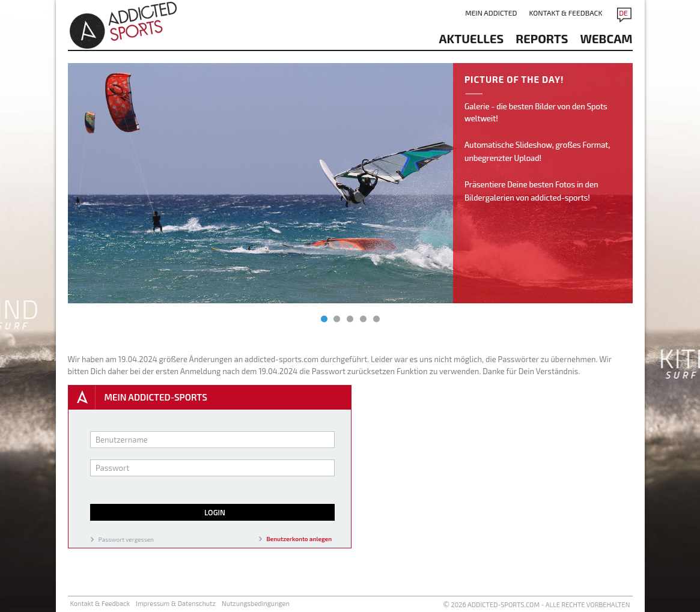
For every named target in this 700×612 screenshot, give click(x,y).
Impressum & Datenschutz (176, 603)
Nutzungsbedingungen (256, 603)
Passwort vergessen (126, 539)
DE (623, 13)
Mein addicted (491, 13)
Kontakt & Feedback (565, 13)
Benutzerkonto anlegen (300, 539)
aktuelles (472, 38)
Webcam (607, 38)
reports (542, 38)
